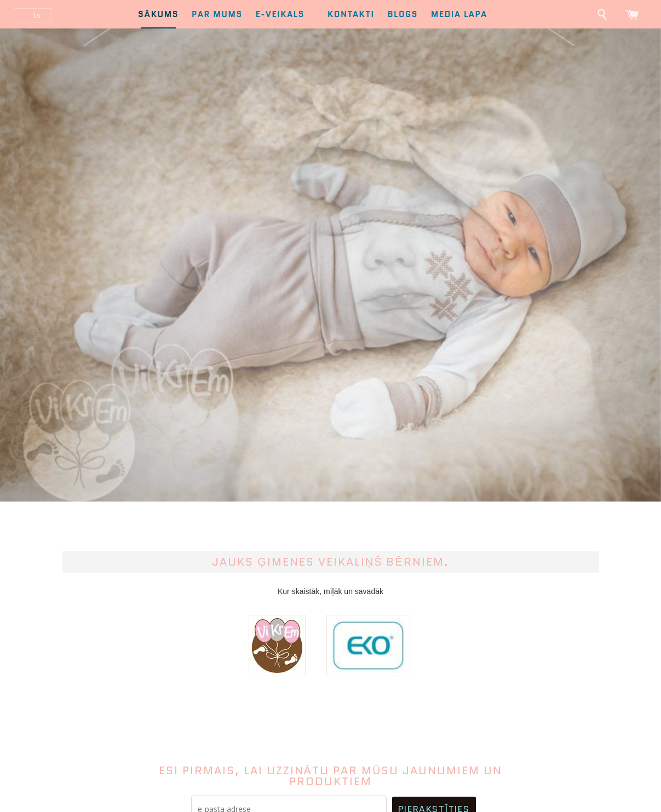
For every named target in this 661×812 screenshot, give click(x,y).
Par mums (217, 14)
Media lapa (459, 14)
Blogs (403, 14)
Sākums (158, 14)
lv (37, 15)
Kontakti (351, 14)
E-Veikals (285, 14)
